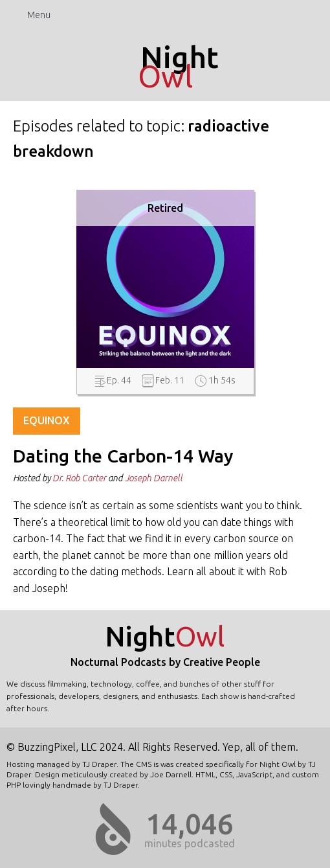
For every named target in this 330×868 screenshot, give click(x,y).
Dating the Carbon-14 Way (123, 456)
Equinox (47, 420)
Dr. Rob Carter (79, 478)
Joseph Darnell (154, 478)
